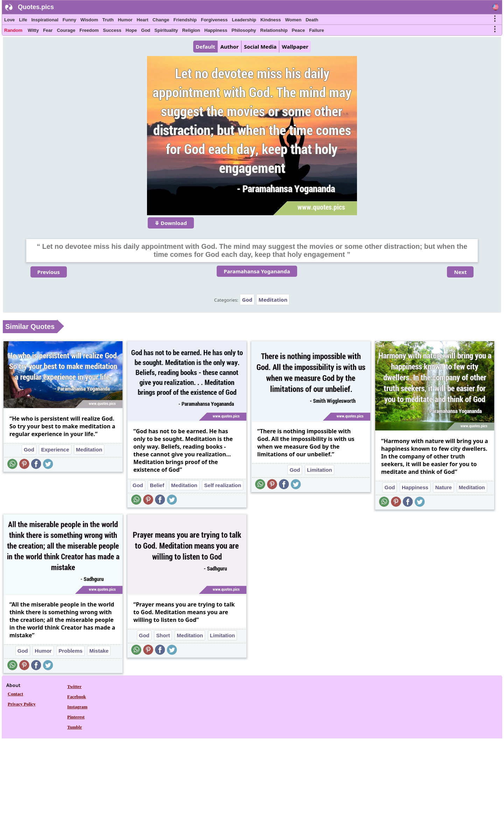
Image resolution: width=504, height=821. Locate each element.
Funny (69, 20)
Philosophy (244, 30)
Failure (317, 30)
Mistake (99, 651)
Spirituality (166, 30)
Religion (191, 30)
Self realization (223, 485)
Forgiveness (214, 20)
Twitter (74, 686)
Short (163, 635)
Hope (131, 30)
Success (112, 30)
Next (460, 272)
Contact (15, 694)
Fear (48, 30)
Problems (70, 651)
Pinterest (76, 717)
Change (161, 20)
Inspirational (45, 20)
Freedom (89, 30)
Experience (55, 450)
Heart (143, 20)
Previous (49, 272)
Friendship (185, 20)
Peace (299, 30)
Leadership (244, 20)
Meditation (273, 300)
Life (23, 20)
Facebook (76, 697)
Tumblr (75, 727)
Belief (157, 485)
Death (312, 20)
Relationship (274, 30)
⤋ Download (171, 223)
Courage (66, 30)
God (146, 30)
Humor (125, 20)
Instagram (77, 707)
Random (13, 30)
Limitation (320, 470)
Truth (108, 20)
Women (293, 20)
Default (205, 47)
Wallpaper (295, 47)
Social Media (260, 47)
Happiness (216, 30)
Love (9, 20)
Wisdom (89, 20)
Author (229, 47)
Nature (443, 487)
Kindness (271, 20)
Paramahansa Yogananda (257, 271)
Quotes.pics (36, 7)
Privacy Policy (22, 704)
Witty (33, 30)
